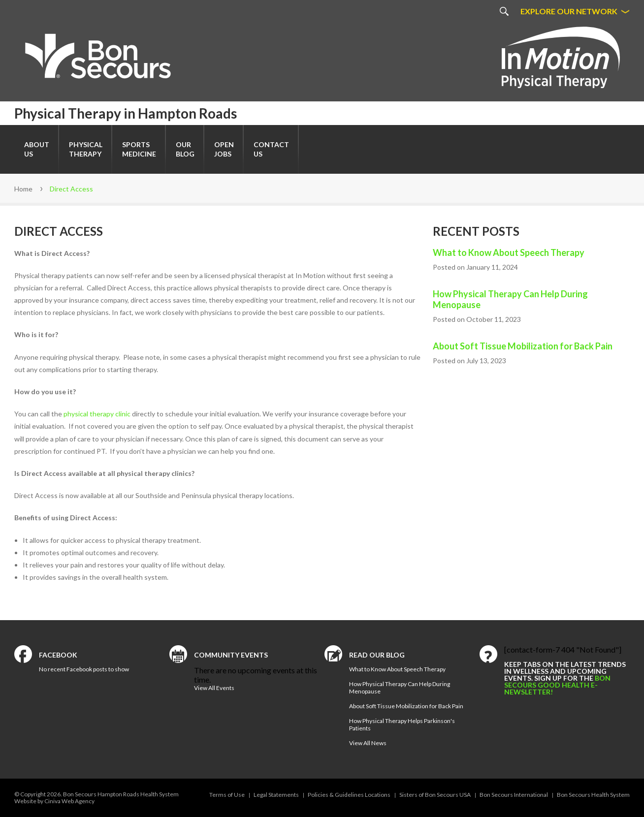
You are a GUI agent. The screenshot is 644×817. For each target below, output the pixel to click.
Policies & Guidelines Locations (349, 795)
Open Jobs (224, 149)
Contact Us (271, 149)
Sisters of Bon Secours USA (435, 795)
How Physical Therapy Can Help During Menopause (510, 299)
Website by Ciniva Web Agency (54, 801)
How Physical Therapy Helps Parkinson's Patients (402, 724)
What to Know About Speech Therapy (509, 252)
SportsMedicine (139, 149)
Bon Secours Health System (593, 795)
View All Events (214, 688)
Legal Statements (276, 795)
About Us (37, 149)
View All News (368, 743)
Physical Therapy (86, 149)
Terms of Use (227, 795)
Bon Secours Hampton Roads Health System (121, 794)
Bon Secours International (514, 795)
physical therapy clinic (97, 414)
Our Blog (185, 149)
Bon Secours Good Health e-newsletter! (557, 685)
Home (23, 189)
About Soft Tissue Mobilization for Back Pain (523, 346)
